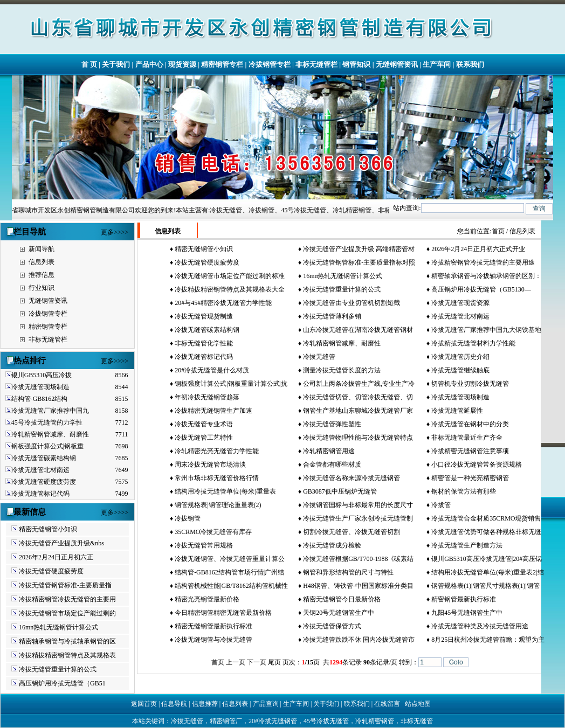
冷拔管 (441, 505)
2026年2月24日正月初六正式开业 (478, 249)
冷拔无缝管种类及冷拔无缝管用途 (480, 626)
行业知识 (42, 288)
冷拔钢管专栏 (270, 64)
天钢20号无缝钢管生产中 (339, 613)
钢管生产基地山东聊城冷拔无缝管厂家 (358, 411)
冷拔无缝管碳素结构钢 (44, 458)
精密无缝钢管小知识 (48, 529)
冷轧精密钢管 (375, 721)
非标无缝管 (417, 721)
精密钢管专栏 (222, 64)
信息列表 (42, 262)
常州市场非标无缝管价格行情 (217, 478)
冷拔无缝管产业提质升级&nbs (61, 543)
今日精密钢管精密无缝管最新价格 (223, 613)
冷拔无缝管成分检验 (332, 545)
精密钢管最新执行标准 (464, 599)
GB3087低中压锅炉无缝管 (340, 491)
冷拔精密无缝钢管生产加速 (213, 411)
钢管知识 (356, 64)
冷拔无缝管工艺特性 (204, 438)
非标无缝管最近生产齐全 (467, 438)
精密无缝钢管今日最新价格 (342, 599)
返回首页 (144, 704)
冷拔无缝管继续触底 (460, 370)
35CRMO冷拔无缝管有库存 (213, 532)
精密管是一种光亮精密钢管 (470, 478)
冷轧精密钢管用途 (329, 451)
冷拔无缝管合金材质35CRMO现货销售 (486, 518)
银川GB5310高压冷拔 (42, 375)
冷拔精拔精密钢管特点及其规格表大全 (230, 289)
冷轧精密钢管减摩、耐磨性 (50, 434)
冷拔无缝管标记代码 (40, 494)
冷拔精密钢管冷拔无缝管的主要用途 (483, 262)
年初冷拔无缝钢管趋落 (207, 397)
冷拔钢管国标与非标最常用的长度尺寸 (358, 505)
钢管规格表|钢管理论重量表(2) (218, 505)
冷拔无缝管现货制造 (204, 316)
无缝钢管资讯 (397, 64)
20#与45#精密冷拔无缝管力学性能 (223, 303)
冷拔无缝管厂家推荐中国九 (50, 411)
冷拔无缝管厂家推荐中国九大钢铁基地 (486, 330)
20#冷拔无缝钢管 (273, 721)
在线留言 (387, 704)
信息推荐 (205, 704)
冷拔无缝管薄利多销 (332, 316)
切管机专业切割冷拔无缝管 (470, 384)
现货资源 (182, 64)
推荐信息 (42, 275)
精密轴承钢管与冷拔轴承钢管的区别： (486, 276)
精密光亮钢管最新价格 (207, 599)
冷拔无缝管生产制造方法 (467, 545)
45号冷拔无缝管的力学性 (47, 422)
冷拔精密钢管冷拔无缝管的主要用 (67, 599)
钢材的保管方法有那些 (464, 491)
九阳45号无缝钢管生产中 (467, 613)
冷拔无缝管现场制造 (40, 387)
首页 (498, 231)
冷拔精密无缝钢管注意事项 (470, 451)
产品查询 (266, 704)
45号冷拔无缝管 (326, 721)
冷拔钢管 (188, 518)
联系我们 (470, 64)
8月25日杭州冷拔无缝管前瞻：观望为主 (488, 640)
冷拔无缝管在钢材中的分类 (470, 424)
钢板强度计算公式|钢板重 (47, 446)
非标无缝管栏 (316, 64)
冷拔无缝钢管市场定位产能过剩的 (67, 613)
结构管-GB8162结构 (40, 399)
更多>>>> (115, 232)
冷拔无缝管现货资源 (460, 303)
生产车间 (437, 64)
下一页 (257, 662)
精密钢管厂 (226, 721)
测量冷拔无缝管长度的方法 (342, 370)
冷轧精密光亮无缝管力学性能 (217, 451)
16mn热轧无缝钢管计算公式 (58, 627)
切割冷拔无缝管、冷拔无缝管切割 (352, 532)
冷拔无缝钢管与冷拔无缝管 (213, 640)
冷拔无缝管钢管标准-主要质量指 (65, 585)
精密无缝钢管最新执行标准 (213, 626)
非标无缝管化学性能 (204, 343)
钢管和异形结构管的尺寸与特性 (348, 572)
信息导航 (174, 704)
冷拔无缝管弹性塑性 (332, 424)
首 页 (89, 64)
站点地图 (418, 704)
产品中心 (149, 64)
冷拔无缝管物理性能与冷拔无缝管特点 (358, 438)
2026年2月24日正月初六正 (56, 557)
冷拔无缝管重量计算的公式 (58, 669)
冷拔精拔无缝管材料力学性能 (473, 343)
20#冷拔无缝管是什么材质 (212, 370)
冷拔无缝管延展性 (457, 411)
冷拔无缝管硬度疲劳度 (44, 482)
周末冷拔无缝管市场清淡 (210, 464)
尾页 (274, 662)
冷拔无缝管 (319, 357)
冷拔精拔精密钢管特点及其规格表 (67, 655)
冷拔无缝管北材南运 (40, 470)
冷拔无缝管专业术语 (204, 424)
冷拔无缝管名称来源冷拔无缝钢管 (352, 478)
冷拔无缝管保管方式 (332, 626)
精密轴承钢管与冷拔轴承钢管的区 (67, 641)
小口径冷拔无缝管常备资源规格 (477, 464)
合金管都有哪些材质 (332, 464)
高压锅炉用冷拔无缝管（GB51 (62, 683)
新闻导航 (42, 249)
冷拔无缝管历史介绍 (460, 357)
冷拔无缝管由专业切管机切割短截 (352, 303)
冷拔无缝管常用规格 (204, 545)
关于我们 (116, 64)
